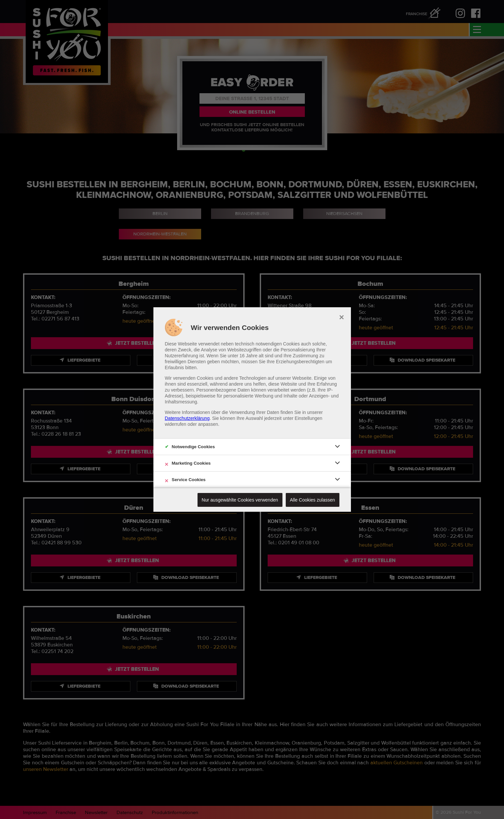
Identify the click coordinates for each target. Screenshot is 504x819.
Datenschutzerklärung (187, 418)
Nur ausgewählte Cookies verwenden (240, 500)
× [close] (342, 316)
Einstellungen (308, 418)
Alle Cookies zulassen (313, 500)
